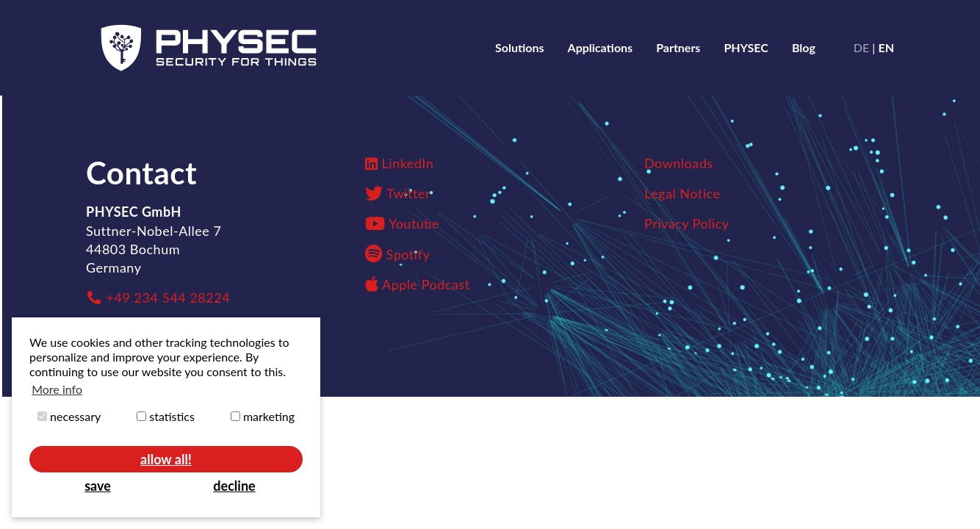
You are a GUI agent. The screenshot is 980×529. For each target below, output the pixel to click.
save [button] (98, 486)
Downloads (679, 163)
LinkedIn (408, 163)
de (861, 47)
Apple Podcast (418, 284)
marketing (263, 416)
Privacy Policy (687, 223)
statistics (166, 416)
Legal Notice (682, 193)
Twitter (408, 193)
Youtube (414, 223)
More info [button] (57, 389)
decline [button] (234, 486)
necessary (69, 416)
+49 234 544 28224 (158, 298)
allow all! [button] (166, 459)
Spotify (397, 254)
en (886, 47)
